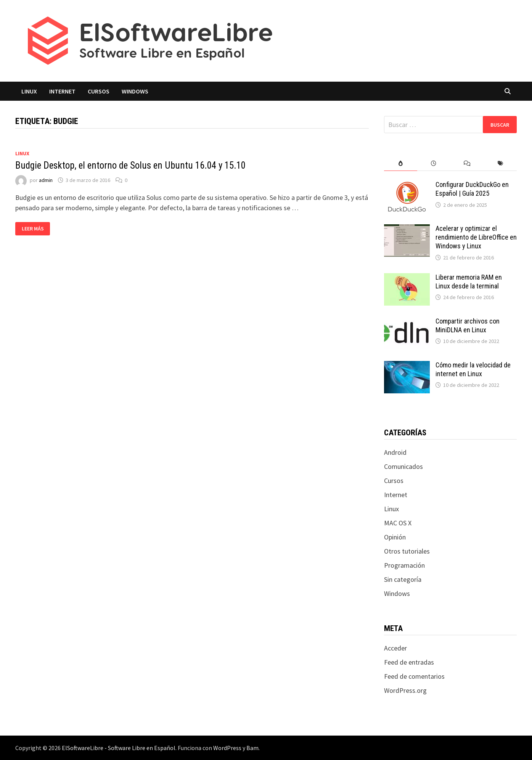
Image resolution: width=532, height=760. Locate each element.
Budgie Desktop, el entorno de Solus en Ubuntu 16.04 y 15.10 (130, 165)
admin (46, 180)
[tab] (401, 163)
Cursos (99, 91)
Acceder (395, 648)
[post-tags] (500, 163)
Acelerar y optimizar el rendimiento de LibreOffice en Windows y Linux (476, 237)
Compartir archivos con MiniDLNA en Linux (468, 325)
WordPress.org (405, 690)
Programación (404, 565)
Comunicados (403, 466)
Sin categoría (403, 579)
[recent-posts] (434, 163)
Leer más (33, 229)
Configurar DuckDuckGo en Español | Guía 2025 (472, 189)
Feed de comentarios (414, 676)
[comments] (467, 163)
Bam (252, 748)
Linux (29, 91)
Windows (135, 91)
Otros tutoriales (407, 551)
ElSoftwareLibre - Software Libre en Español (119, 748)
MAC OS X (398, 523)
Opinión (395, 537)
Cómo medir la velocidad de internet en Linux (473, 369)
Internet (62, 91)
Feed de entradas (409, 662)
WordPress (227, 748)
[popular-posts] (401, 163)
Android (395, 452)
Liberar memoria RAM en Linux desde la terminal (469, 282)
